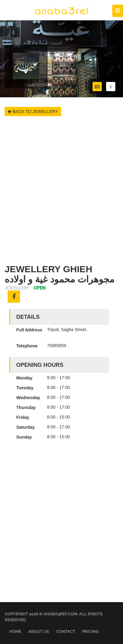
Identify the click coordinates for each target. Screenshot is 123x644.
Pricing (90, 632)
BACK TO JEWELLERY (33, 111)
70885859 (57, 346)
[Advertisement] (61, 190)
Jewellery (17, 288)
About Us (39, 632)
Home (15, 632)
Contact (65, 632)
